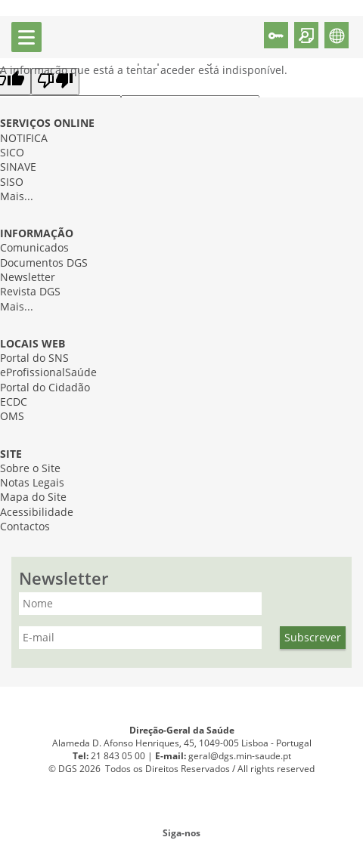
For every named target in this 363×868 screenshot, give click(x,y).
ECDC (14, 402)
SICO (12, 153)
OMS (12, 417)
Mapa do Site (33, 497)
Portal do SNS (34, 358)
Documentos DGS (44, 263)
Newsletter (28, 278)
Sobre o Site (30, 469)
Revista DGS (30, 292)
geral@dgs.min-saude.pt (240, 756)
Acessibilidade (37, 513)
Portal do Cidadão (45, 388)
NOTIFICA (24, 139)
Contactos (25, 527)
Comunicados (34, 248)
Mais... (17, 197)
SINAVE (18, 167)
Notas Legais (32, 483)
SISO (12, 182)
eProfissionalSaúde (48, 373)
